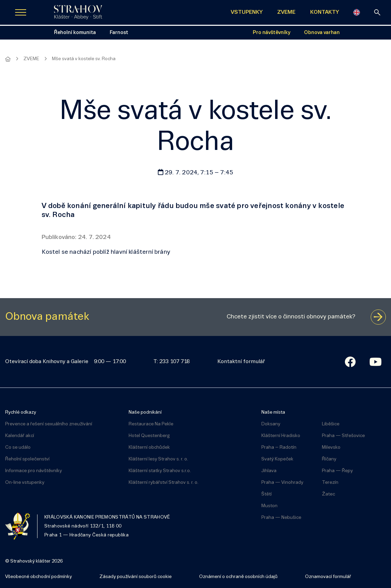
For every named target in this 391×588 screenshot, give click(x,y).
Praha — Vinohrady (282, 483)
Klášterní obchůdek (149, 448)
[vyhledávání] (377, 12)
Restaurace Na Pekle (151, 424)
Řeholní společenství (27, 459)
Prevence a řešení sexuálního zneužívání (49, 424)
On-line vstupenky (25, 483)
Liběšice (331, 424)
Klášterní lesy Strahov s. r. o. (158, 459)
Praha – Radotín (279, 448)
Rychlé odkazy (21, 412)
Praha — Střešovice (343, 436)
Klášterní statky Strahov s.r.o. (160, 471)
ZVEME (286, 12)
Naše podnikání (145, 412)
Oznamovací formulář (328, 577)
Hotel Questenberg (149, 436)
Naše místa (273, 412)
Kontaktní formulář (241, 362)
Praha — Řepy (337, 471)
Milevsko (331, 448)
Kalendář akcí (20, 436)
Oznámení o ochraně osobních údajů (238, 577)
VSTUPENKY (247, 12)
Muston (269, 506)
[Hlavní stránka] (8, 59)
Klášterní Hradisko (281, 436)
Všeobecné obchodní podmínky (39, 577)
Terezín (330, 483)
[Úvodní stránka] (78, 12)
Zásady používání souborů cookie (135, 577)
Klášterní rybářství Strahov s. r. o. (164, 483)
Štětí (267, 494)
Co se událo (18, 448)
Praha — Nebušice (281, 518)
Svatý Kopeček (277, 459)
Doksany (271, 424)
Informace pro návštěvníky (34, 471)
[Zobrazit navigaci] (21, 12)
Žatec (328, 494)
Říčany (329, 459)
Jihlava (269, 471)
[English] (357, 12)
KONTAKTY (325, 12)
